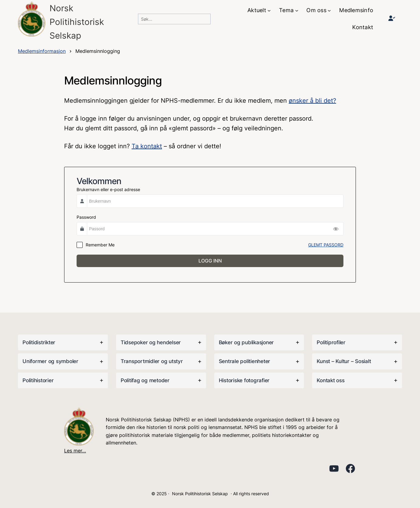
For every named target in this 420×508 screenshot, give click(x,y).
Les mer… (75, 451)
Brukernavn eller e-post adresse (108, 189)
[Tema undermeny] (297, 10)
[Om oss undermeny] (329, 10)
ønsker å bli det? (312, 101)
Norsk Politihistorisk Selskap (200, 494)
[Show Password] (336, 229)
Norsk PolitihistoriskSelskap (77, 22)
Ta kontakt (147, 146)
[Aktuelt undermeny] (269, 10)
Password (86, 217)
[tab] (63, 342)
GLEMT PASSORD (326, 245)
